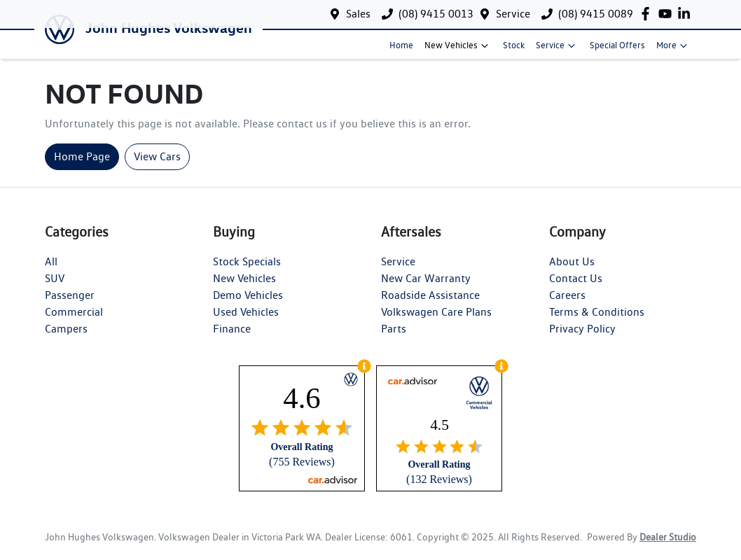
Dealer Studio (668, 547)
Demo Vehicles (248, 305)
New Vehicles (458, 50)
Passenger (70, 305)
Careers (567, 305)
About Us (572, 271)
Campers (66, 338)
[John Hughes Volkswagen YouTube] (668, 14)
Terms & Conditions (597, 322)
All (51, 271)
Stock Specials (247, 271)
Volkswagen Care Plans (436, 322)
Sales (358, 14)
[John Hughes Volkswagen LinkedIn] (687, 14)
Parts (394, 338)
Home (401, 50)
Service (513, 14)
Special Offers (617, 50)
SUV (55, 288)
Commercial (74, 322)
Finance (232, 338)
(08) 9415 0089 (596, 14)
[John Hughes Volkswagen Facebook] (648, 14)
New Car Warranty (426, 288)
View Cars (157, 166)
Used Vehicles (246, 322)
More (673, 50)
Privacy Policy (582, 338)
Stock (514, 50)
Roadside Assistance (430, 305)
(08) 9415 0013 (436, 14)
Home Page (82, 166)
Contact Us (576, 288)
